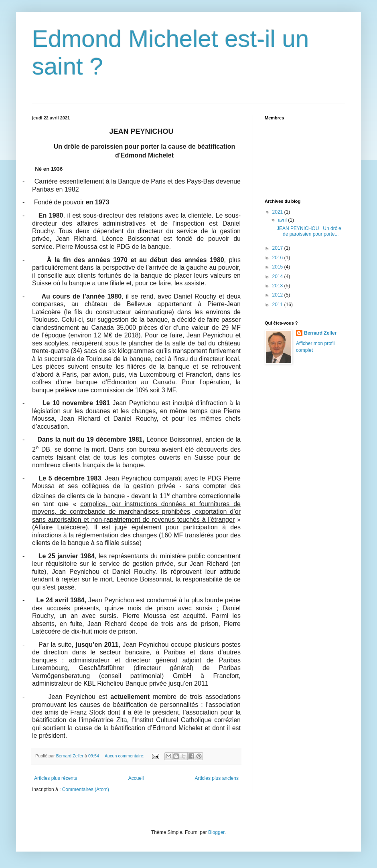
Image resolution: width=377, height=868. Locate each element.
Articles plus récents (56, 778)
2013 (278, 286)
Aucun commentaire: (125, 756)
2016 (278, 258)
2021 (278, 212)
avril (283, 220)
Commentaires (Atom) (86, 789)
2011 (278, 305)
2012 (278, 295)
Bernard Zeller (320, 333)
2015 (278, 267)
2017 (278, 248)
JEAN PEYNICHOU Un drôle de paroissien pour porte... (309, 231)
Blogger (216, 832)
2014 (278, 277)
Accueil (136, 778)
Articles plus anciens (217, 778)
